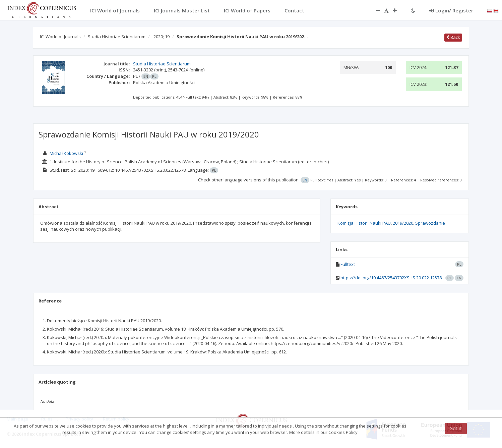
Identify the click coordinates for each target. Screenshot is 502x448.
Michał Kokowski (66, 153)
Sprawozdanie (430, 223)
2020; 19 (162, 37)
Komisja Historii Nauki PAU (364, 223)
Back (453, 37)
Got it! (456, 428)
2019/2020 (403, 223)
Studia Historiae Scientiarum (117, 37)
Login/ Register (451, 10)
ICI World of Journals (60, 37)
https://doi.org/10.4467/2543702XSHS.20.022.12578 (391, 278)
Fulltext (348, 264)
